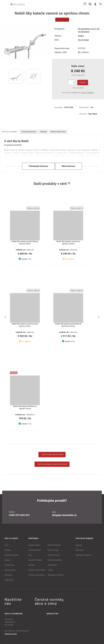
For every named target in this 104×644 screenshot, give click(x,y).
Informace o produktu (10, 132)
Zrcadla (50, 570)
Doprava (8, 560)
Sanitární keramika (54, 545)
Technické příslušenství (36, 575)
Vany (30, 555)
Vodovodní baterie (35, 550)
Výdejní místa (9, 565)
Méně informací (69, 166)
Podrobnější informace (38, 166)
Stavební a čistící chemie (37, 570)
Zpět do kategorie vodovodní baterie (52, 464)
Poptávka (43, 132)
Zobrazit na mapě (11, 634)
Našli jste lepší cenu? (58, 132)
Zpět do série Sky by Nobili (52, 454)
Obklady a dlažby (34, 545)
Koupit (83, 82)
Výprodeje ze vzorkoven (56, 575)
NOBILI (81, 36)
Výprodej (79, 545)
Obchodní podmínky (12, 555)
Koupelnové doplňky (55, 560)
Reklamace (8, 575)
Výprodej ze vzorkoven (83, 555)
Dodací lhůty (9, 580)
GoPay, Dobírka (87, 93)
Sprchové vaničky (54, 555)
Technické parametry (29, 132)
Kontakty (8, 550)
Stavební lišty (52, 565)
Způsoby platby (10, 570)
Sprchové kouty (53, 550)
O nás (7, 545)
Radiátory (32, 565)
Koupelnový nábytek (35, 560)
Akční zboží (80, 550)
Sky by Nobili (83, 40)
